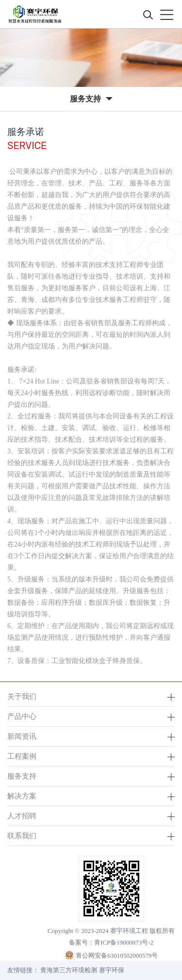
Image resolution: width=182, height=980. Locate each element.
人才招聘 (22, 816)
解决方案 (22, 796)
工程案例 (22, 756)
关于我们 (22, 696)
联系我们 (22, 836)
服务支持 (22, 776)
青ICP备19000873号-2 (124, 942)
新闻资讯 (22, 736)
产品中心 (22, 716)
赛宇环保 (112, 970)
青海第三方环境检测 (69, 970)
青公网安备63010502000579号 (117, 955)
